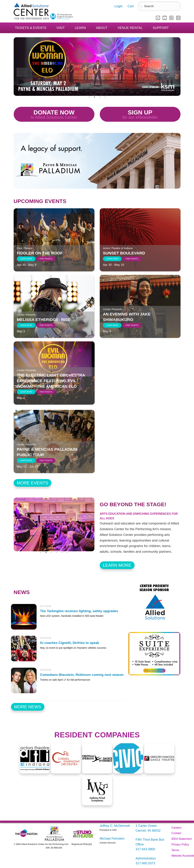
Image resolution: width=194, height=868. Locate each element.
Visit (61, 28)
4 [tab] (105, 97)
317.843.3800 (145, 849)
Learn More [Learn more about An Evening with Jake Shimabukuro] (112, 325)
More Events (33, 483)
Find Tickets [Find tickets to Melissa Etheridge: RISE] (46, 325)
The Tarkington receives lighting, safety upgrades (79, 611)
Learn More (117, 565)
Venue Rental (130, 28)
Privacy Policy (180, 844)
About (102, 28)
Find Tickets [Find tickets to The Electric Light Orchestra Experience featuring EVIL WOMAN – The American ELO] (46, 392)
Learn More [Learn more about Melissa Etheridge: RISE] (26, 325)
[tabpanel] (97, 67)
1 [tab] (89, 97)
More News (28, 707)
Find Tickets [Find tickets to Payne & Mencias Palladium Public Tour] (46, 461)
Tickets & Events (31, 28)
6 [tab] (67, 553)
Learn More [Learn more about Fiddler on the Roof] (26, 259)
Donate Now (54, 115)
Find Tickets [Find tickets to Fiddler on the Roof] (46, 259)
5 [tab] (62, 553)
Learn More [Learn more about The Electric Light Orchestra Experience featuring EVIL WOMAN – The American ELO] (26, 392)
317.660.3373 (145, 863)
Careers (177, 828)
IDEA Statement (182, 839)
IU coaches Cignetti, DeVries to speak (70, 643)
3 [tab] (100, 97)
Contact (176, 833)
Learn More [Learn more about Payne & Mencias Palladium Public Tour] (26, 461)
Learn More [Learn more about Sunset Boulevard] (112, 259)
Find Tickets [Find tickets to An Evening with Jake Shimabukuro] (132, 325)
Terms (175, 850)
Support (161, 28)
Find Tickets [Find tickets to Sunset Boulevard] (132, 259)
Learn (80, 28)
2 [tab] (94, 97)
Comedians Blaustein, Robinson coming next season (82, 675)
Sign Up (140, 115)
